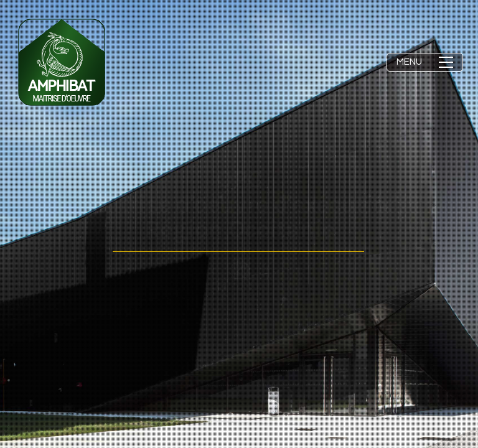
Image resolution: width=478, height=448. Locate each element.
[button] (425, 62)
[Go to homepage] (62, 62)
